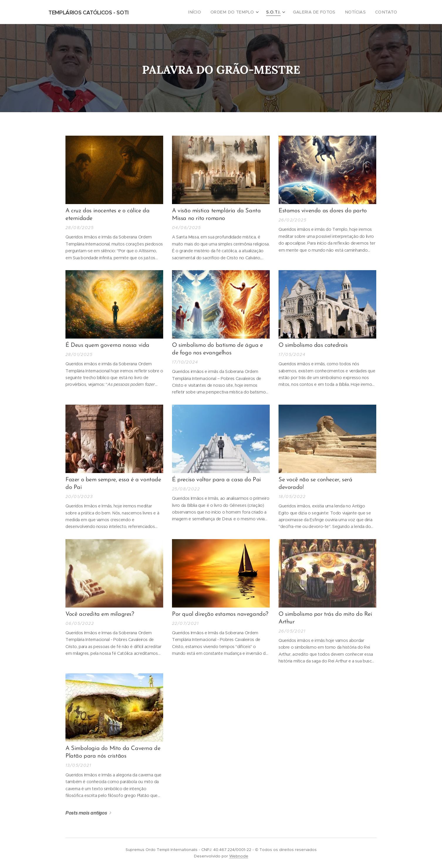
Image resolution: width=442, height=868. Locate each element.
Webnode (239, 856)
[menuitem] (208, 12)
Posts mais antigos (86, 813)
